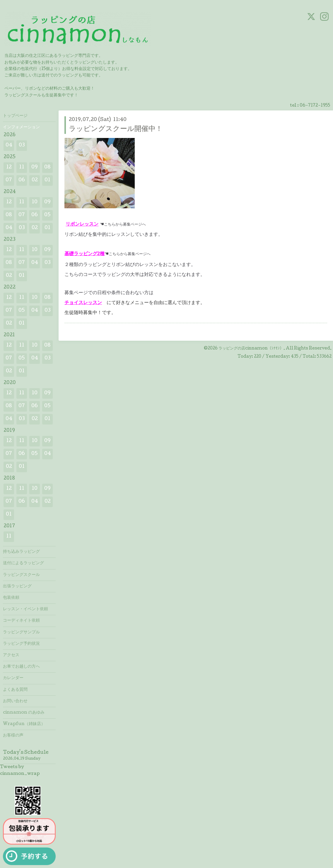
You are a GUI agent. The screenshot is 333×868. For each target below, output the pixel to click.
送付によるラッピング (23, 563)
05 (47, 215)
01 (47, 180)
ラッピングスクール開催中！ (116, 129)
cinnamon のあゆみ (24, 713)
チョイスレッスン (83, 302)
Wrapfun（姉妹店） (24, 724)
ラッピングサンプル (21, 632)
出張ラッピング (17, 586)
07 (9, 180)
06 (22, 180)
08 (47, 167)
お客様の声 (13, 736)
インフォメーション (21, 127)
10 (35, 202)
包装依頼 (11, 598)
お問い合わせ (15, 701)
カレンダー (13, 678)
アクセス (11, 655)
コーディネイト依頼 (21, 621)
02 (35, 180)
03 (22, 145)
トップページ (15, 116)
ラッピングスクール (21, 575)
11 (22, 167)
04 (9, 145)
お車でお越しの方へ (21, 667)
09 (35, 167)
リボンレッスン (82, 224)
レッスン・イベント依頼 (25, 609)
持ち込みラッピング (21, 552)
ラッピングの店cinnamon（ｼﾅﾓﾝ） (251, 349)
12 (9, 167)
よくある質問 (15, 690)
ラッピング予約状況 (21, 644)
